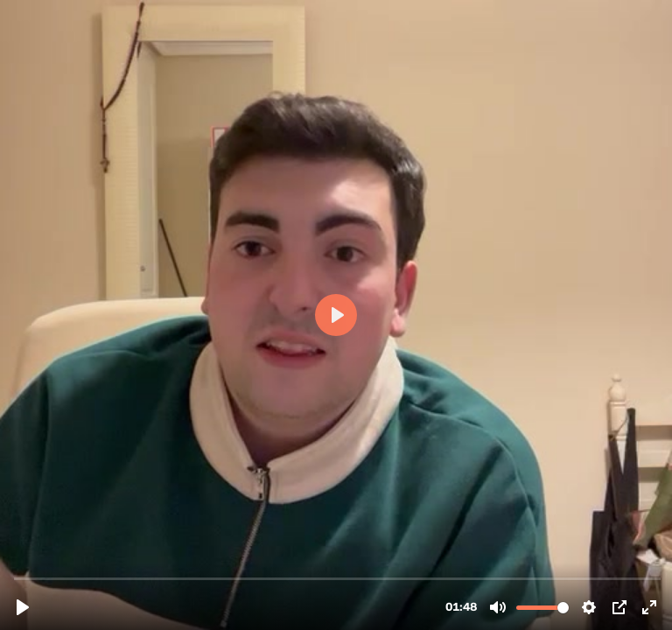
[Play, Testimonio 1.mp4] (23, 607)
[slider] (338, 578)
